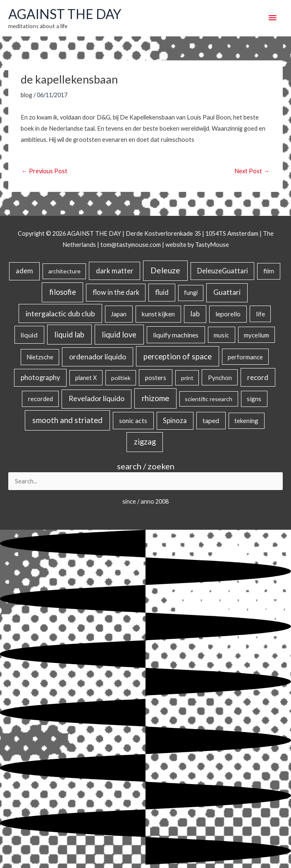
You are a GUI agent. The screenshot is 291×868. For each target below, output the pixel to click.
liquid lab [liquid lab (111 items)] (69, 335)
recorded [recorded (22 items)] (41, 399)
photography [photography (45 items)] (40, 378)
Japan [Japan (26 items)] (119, 314)
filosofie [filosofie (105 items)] (63, 292)
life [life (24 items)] (260, 314)
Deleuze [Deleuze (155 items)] (165, 270)
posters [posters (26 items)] (156, 378)
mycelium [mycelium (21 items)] (256, 335)
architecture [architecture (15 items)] (64, 271)
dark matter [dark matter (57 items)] (115, 271)
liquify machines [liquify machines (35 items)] (176, 335)
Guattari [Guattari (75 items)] (227, 292)
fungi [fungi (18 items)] (191, 293)
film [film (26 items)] (269, 271)
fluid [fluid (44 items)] (162, 292)
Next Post (252, 171)
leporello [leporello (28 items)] (228, 314)
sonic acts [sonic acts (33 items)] (133, 420)
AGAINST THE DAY (65, 14)
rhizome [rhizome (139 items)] (155, 398)
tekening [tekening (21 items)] (246, 421)
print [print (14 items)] (187, 378)
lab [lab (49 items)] (195, 314)
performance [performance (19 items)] (245, 357)
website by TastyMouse (197, 245)
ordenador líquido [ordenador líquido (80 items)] (98, 357)
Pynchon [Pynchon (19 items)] (220, 378)
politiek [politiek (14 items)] (121, 378)
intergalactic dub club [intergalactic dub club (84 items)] (60, 313)
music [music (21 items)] (221, 335)
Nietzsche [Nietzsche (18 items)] (40, 357)
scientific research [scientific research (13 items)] (209, 399)
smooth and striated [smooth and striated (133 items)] (67, 420)
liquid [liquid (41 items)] (29, 335)
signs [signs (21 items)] (254, 399)
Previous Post (44, 171)
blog (26, 95)
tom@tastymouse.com (131, 245)
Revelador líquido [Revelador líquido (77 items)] (97, 398)
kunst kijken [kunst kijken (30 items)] (158, 314)
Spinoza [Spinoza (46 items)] (175, 421)
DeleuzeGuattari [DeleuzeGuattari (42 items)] (223, 271)
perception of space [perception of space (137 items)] (178, 356)
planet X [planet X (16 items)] (86, 378)
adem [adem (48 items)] (24, 271)
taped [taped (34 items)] (211, 420)
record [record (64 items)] (258, 377)
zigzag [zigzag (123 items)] (145, 442)
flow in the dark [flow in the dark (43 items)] (116, 292)
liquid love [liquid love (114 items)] (119, 335)
